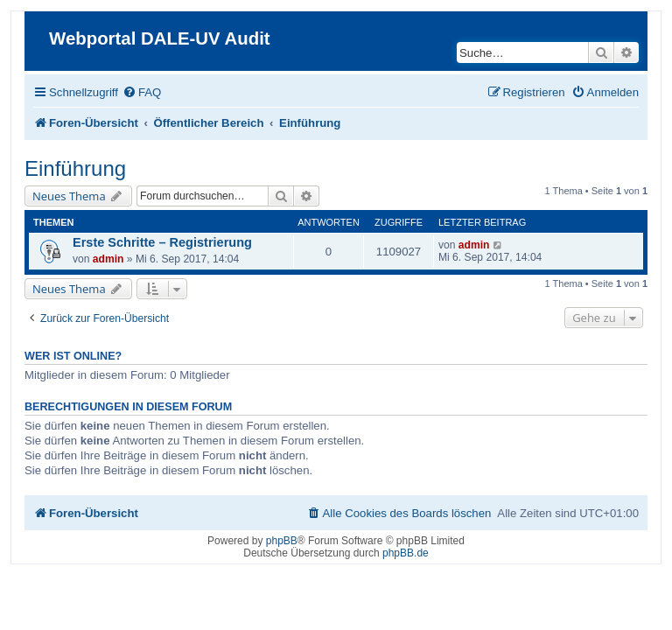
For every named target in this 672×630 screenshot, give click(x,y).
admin (108, 259)
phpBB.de (406, 553)
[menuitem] (142, 92)
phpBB (282, 541)
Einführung (75, 168)
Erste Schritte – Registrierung (162, 242)
